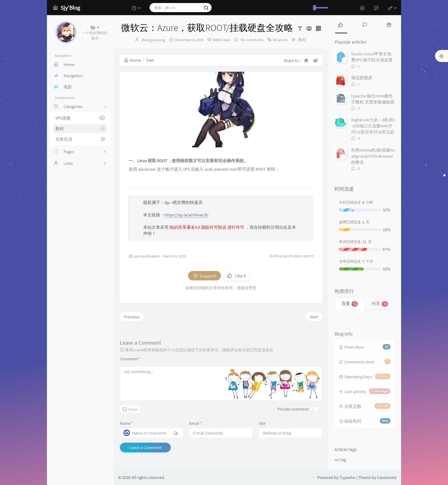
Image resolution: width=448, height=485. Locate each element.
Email (196, 423)
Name (127, 423)
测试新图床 (362, 78)
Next (314, 317)
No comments (252, 40)
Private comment (293, 409)
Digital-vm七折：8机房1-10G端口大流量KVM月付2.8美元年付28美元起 (373, 126)
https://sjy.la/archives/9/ (186, 215)
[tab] (341, 24)
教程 (80, 129)
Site (262, 423)
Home (132, 60)
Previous (132, 317)
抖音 (380, 304)
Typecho (348, 477)
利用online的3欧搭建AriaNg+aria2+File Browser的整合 (373, 156)
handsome (387, 477)
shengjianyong (153, 40)
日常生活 (80, 139)
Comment (130, 359)
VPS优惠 (80, 118)
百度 (350, 304)
